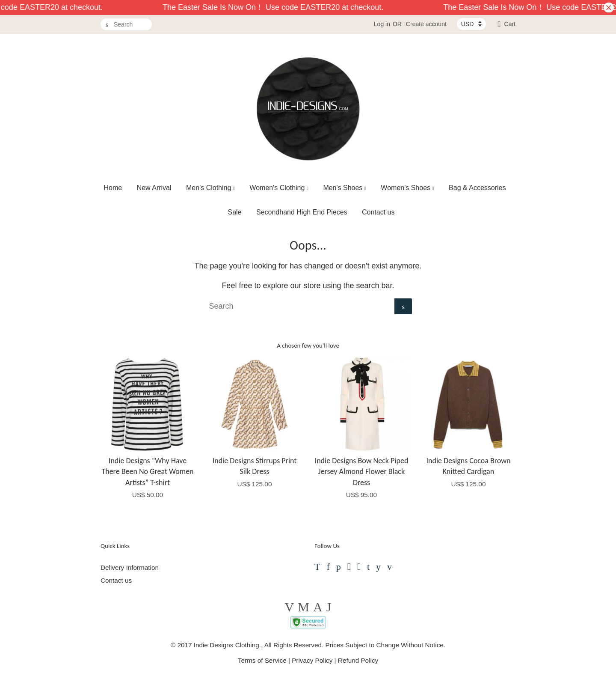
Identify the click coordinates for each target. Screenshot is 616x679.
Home (113, 188)
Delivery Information (130, 567)
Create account (426, 24)
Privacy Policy (312, 660)
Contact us (378, 212)
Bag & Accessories (477, 188)
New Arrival (154, 188)
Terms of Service (262, 660)
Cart (510, 24)
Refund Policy (358, 660)
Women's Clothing (279, 188)
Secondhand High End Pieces (302, 212)
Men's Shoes (345, 188)
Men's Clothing (210, 188)
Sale (234, 212)
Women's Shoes (407, 188)
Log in (382, 24)
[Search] (126, 25)
